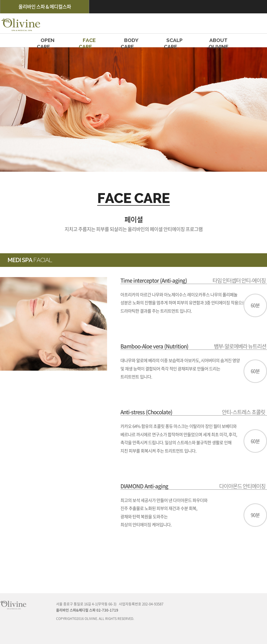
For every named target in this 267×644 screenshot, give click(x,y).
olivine (20, 23)
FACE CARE (89, 42)
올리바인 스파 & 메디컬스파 (45, 7)
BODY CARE (131, 42)
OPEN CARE (47, 42)
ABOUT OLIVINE (218, 42)
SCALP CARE (174, 42)
